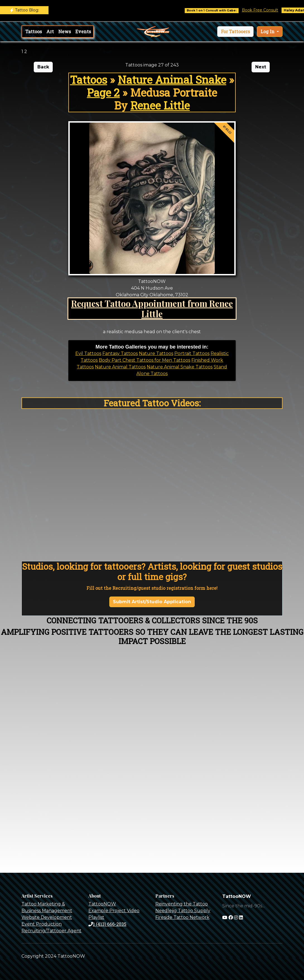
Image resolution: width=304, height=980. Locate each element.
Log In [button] (268, 31)
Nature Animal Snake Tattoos (180, 367)
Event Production (42, 924)
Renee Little (160, 105)
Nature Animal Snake (172, 80)
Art (50, 31)
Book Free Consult (265, 10)
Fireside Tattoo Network (182, 917)
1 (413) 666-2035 (107, 924)
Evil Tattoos (88, 353)
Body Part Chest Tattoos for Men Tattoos (144, 360)
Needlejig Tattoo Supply (183, 911)
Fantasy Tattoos (120, 353)
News (65, 31)
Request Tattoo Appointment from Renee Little (152, 308)
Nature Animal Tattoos (120, 367)
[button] (235, 32)
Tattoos (34, 31)
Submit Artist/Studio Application (152, 602)
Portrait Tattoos (192, 353)
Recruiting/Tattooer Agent (51, 931)
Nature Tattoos (156, 353)
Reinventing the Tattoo (182, 904)
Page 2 (103, 92)
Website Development (47, 917)
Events (83, 31)
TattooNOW (102, 904)
